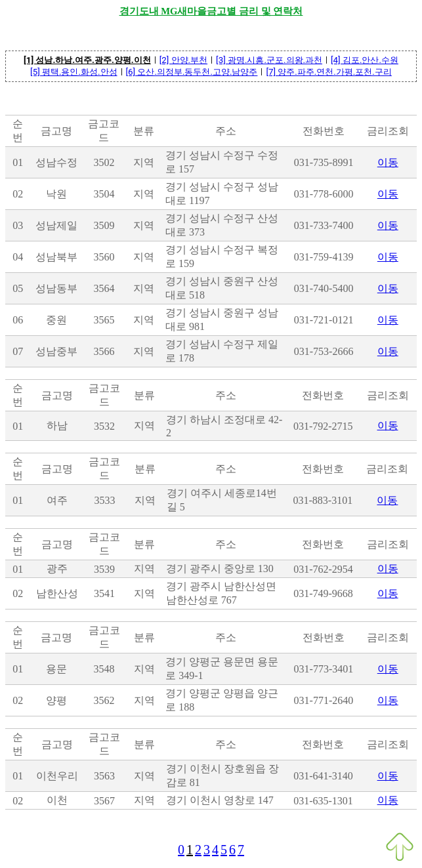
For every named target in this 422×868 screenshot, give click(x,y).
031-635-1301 (323, 801)
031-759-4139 (324, 257)
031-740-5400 (324, 288)
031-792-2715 (323, 426)
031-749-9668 (323, 593)
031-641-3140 (323, 776)
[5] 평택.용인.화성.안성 (74, 72)
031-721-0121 (324, 320)
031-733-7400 (324, 225)
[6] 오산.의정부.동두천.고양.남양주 (192, 72)
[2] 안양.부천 (183, 60)
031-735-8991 (324, 162)
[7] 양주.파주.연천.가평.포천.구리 (328, 72)
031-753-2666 (324, 351)
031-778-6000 (324, 194)
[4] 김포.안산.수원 (365, 60)
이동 (388, 162)
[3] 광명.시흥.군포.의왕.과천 (269, 60)
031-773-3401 (324, 669)
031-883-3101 (323, 500)
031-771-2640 (324, 700)
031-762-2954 (323, 569)
